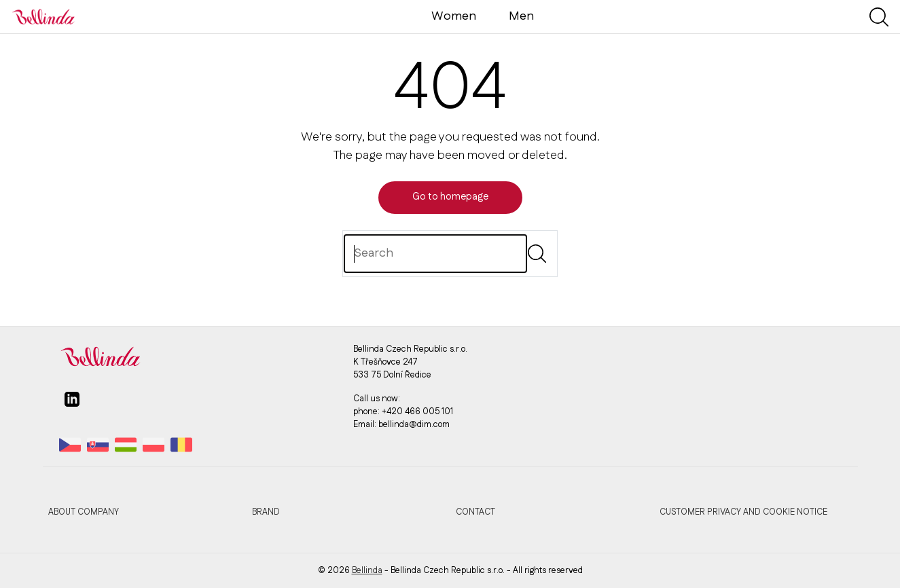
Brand (266, 512)
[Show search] (879, 17)
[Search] (435, 254)
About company (84, 512)
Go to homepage (450, 197)
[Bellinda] (43, 16)
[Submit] (537, 254)
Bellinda (367, 570)
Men (521, 16)
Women (454, 16)
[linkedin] (72, 405)
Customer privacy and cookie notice (743, 512)
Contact (475, 512)
